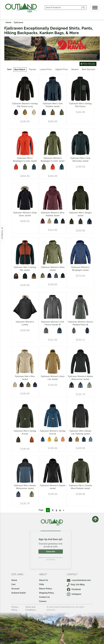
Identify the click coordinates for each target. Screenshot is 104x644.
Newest (75, 69)
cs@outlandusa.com (79, 580)
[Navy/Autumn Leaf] (16, 276)
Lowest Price (46, 69)
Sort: (10, 69)
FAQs (42, 584)
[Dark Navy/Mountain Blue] (84, 439)
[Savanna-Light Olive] (32, 494)
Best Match (20, 70)
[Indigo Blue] (56, 276)
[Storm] (43, 439)
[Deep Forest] (71, 221)
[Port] (43, 221)
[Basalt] (74, 331)
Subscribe (51, 551)
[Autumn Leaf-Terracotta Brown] (32, 440)
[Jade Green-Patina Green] (89, 385)
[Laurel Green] (62, 112)
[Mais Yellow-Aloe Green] (56, 439)
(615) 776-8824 (76, 585)
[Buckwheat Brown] (25, 112)
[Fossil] (49, 221)
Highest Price (61, 69)
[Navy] (59, 331)
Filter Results (88, 64)
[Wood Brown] (53, 112)
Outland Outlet (19, 593)
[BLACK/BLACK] (25, 276)
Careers (43, 601)
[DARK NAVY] (89, 221)
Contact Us (44, 597)
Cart (13, 584)
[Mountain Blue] (34, 167)
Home (9, 22)
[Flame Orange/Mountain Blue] (16, 167)
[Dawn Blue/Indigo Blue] (91, 439)
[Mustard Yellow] (49, 439)
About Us (44, 580)
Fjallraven (19, 22)
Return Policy (45, 589)
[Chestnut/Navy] (34, 276)
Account (15, 589)
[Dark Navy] (44, 112)
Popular (33, 69)
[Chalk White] (34, 112)
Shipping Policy (47, 593)
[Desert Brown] (63, 439)
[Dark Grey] (80, 221)
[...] (63, 8)
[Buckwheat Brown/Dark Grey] (77, 439)
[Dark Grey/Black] (70, 439)
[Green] (43, 276)
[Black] (16, 112)
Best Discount (88, 69)
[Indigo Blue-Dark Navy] (80, 385)
